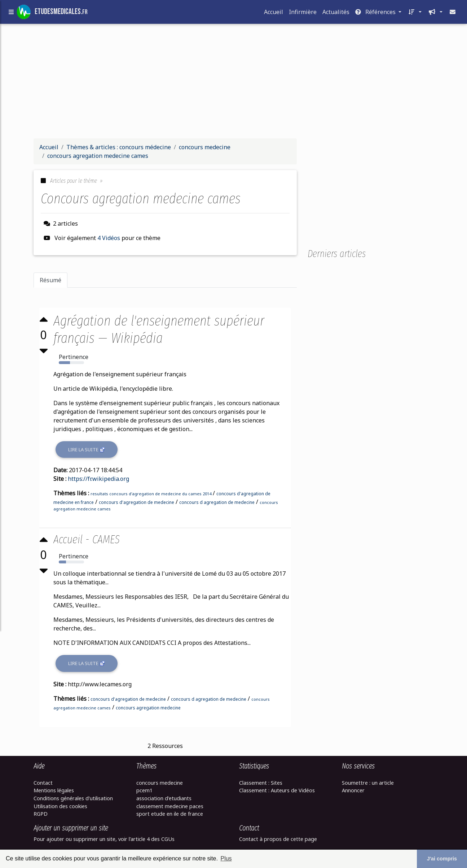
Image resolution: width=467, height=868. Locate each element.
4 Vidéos (109, 238)
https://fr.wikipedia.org (99, 479)
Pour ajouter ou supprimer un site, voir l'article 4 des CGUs (104, 839)
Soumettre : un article (368, 783)
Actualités (336, 13)
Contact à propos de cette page (278, 839)
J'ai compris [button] (442, 859)
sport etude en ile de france (170, 814)
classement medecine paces (170, 806)
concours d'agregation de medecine (137, 502)
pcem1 (144, 790)
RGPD (41, 814)
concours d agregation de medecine (218, 502)
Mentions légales (54, 790)
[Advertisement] (234, 82)
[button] (414, 13)
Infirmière (303, 13)
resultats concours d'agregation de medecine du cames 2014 (152, 494)
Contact (43, 783)
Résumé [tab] (50, 280)
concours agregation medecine (149, 708)
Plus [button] (226, 858)
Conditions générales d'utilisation (73, 798)
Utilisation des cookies (60, 806)
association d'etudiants (164, 798)
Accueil (274, 13)
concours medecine (160, 783)
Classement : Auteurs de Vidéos (277, 790)
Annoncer (353, 790)
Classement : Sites (261, 783)
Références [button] (376, 13)
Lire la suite (87, 450)
